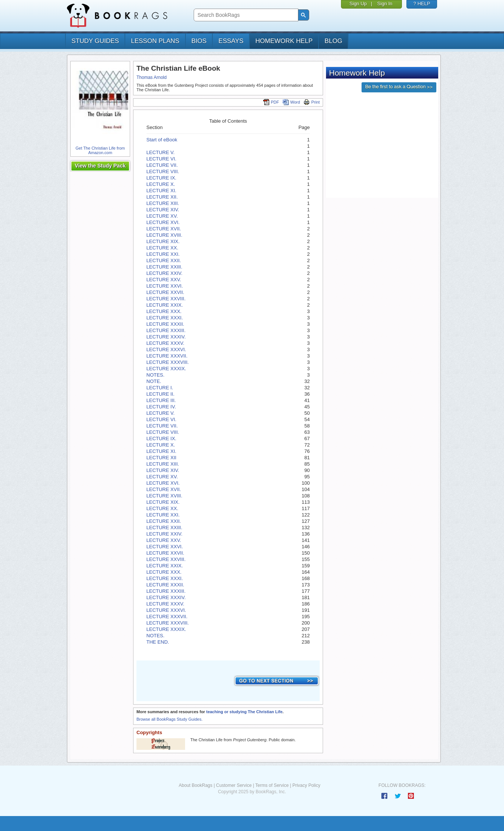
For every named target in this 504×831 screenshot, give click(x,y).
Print (312, 102)
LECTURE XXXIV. (166, 337)
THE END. (158, 642)
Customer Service (234, 785)
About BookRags (196, 785)
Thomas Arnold (152, 77)
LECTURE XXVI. (165, 286)
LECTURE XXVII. (165, 292)
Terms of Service (272, 785)
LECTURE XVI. (163, 222)
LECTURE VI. (162, 159)
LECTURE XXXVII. (167, 356)
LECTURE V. (161, 152)
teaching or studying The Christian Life (244, 712)
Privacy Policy (306, 785)
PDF (271, 102)
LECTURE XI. (162, 191)
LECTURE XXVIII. (166, 299)
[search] (245, 15)
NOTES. (156, 375)
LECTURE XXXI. (165, 318)
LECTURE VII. (162, 165)
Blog (333, 41)
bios (199, 41)
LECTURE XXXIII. (166, 330)
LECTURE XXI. (163, 254)
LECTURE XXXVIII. (168, 362)
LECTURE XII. (162, 197)
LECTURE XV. (162, 216)
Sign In (385, 4)
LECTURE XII (162, 458)
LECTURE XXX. (164, 311)
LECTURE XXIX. (165, 305)
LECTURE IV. (161, 407)
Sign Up (358, 4)
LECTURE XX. (162, 248)
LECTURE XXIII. (165, 267)
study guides (95, 41)
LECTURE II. (161, 394)
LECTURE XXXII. (165, 324)
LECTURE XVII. (164, 229)
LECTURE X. (161, 184)
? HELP (422, 4)
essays (231, 41)
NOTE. (154, 381)
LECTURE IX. (162, 178)
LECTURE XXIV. (165, 273)
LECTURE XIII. (163, 203)
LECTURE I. (160, 388)
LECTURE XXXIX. (166, 369)
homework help (284, 41)
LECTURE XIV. (163, 210)
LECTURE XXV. (164, 280)
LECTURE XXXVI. (166, 349)
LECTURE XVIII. (165, 235)
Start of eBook (162, 140)
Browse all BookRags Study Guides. (170, 719)
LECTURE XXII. (164, 260)
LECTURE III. (161, 400)
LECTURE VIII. (163, 171)
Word (291, 102)
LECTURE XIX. (163, 241)
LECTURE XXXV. (165, 343)
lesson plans (155, 41)
